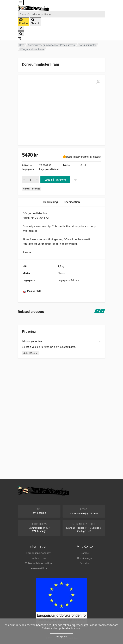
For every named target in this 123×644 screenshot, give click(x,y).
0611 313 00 (39, 513)
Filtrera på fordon (61, 341)
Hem (21, 45)
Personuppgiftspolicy (38, 553)
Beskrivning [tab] (51, 202)
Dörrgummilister (87, 45)
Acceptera (61, 636)
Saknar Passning (32, 189)
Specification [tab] (72, 202)
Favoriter (85, 563)
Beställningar (85, 558)
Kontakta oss (38, 558)
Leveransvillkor (38, 568)
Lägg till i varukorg (55, 180)
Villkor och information (38, 563)
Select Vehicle (30, 353)
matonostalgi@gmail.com (84, 513)
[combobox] (61, 14)
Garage (85, 553)
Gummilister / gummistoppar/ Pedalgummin (51, 45)
